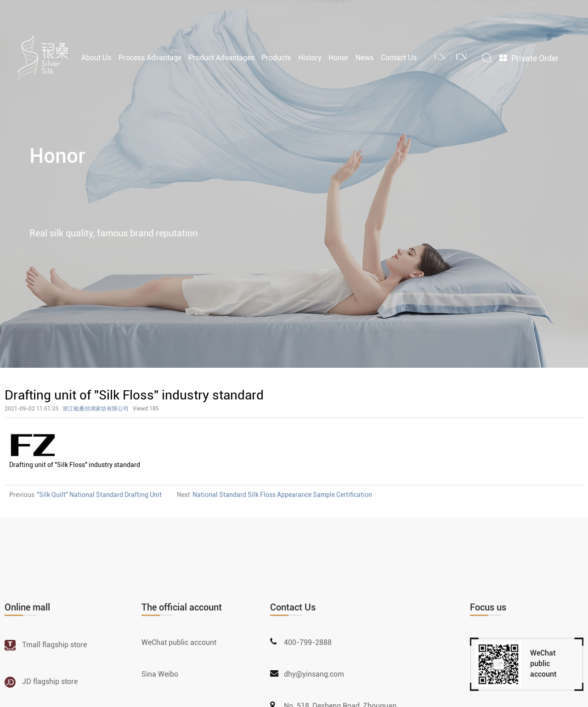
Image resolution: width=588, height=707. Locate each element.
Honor (339, 57)
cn (440, 57)
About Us (96, 57)
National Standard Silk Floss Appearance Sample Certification (282, 495)
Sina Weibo (160, 674)
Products (276, 57)
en (462, 57)
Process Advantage (150, 57)
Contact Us (399, 57)
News (365, 57)
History (310, 57)
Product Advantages (221, 57)
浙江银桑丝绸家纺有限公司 (96, 409)
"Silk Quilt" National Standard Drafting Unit (99, 495)
